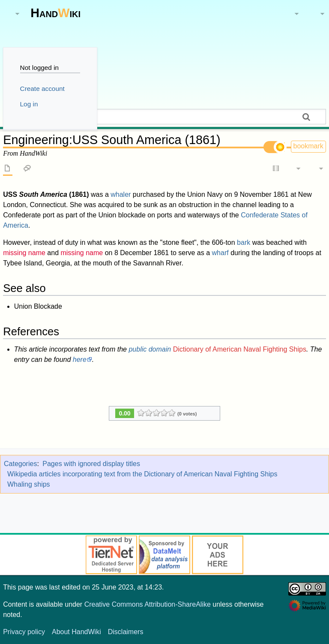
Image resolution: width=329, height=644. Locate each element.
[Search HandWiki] (164, 117)
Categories (20, 464)
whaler (121, 194)
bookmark (308, 146)
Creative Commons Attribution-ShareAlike (148, 604)
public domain (150, 349)
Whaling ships (29, 484)
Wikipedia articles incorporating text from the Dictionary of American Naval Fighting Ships (142, 474)
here (80, 360)
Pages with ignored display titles (91, 464)
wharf (220, 253)
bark (244, 242)
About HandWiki (76, 632)
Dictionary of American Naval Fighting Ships (240, 349)
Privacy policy (24, 632)
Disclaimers (126, 632)
